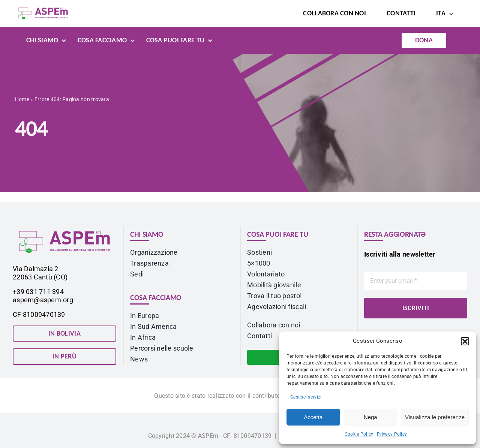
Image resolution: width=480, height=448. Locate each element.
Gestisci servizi (306, 397)
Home (22, 100)
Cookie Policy (359, 434)
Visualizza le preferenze (435, 417)
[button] (465, 341)
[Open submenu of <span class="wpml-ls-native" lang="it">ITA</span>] (449, 13)
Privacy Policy (392, 434)
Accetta (313, 417)
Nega (370, 417)
